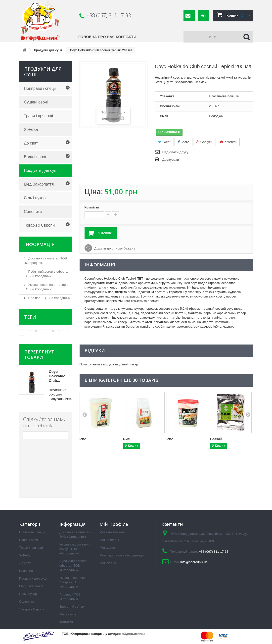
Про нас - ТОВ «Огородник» (49, 298)
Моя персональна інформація (122, 555)
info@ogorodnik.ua (194, 562)
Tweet (164, 142)
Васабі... (218, 439)
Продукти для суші (41, 171)
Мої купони (108, 563)
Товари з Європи (39, 225)
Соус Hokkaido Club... (57, 376)
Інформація (39, 244)
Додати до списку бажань (114, 248)
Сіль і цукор (35, 198)
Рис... (85, 439)
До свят (31, 143)
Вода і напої (35, 157)
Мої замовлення (112, 532)
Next (248, 414)
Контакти (126, 37)
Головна (88, 37)
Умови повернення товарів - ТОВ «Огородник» (73, 582)
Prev (85, 414)
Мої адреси (108, 548)
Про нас (106, 37)
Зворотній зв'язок (72, 607)
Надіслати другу (175, 152)
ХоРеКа (31, 129)
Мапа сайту (68, 614)
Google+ (204, 142)
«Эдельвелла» (134, 634)
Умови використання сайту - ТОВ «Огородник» (75, 549)
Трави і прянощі (38, 116)
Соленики (33, 212)
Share (183, 142)
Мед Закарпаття (39, 184)
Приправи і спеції (40, 88)
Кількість (92, 207)
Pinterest (228, 142)
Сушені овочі (36, 102)
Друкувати (171, 160)
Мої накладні (109, 540)
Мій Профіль (114, 524)
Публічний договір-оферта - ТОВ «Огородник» (73, 566)
